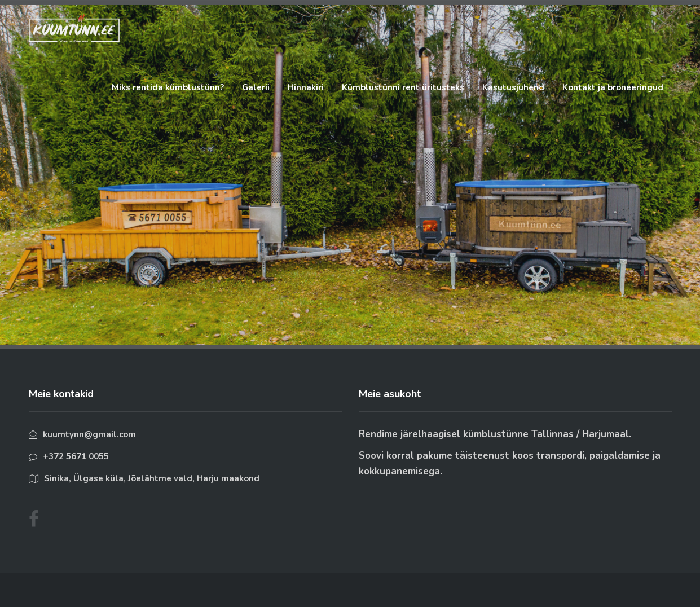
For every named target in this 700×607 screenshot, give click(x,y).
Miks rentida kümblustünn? (168, 87)
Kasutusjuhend (513, 87)
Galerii (256, 87)
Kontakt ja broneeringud (613, 87)
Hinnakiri (306, 87)
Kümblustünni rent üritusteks (403, 87)
